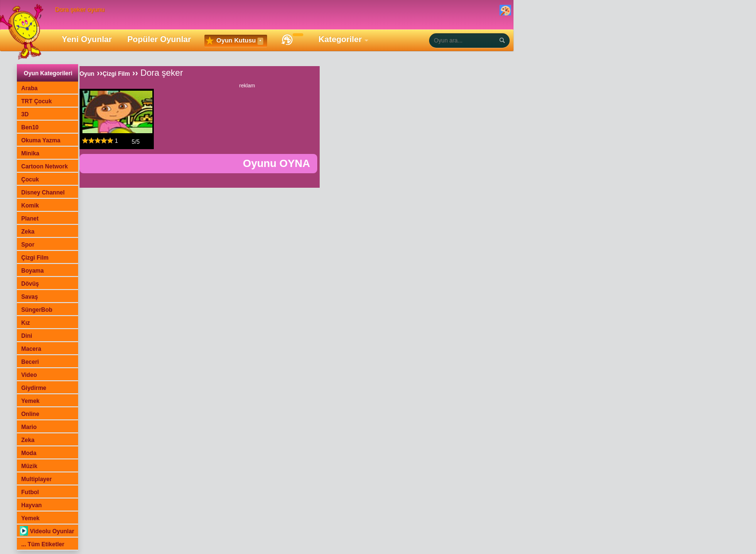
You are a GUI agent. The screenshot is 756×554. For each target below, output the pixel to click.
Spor (28, 245)
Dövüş (30, 284)
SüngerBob (37, 310)
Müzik (29, 466)
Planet (30, 219)
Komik (30, 206)
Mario (29, 427)
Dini (27, 336)
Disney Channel (43, 193)
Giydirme (34, 388)
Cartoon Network (45, 166)
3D (25, 114)
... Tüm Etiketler (43, 544)
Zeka (28, 232)
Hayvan (32, 505)
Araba (29, 88)
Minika (30, 153)
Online (30, 414)
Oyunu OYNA (277, 163)
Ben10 (30, 127)
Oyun (87, 74)
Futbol (30, 492)
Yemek (30, 401)
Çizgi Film (35, 258)
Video (29, 375)
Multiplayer (36, 479)
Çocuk (30, 180)
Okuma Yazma (41, 140)
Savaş (30, 297)
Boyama (33, 271)
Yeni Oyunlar (87, 39)
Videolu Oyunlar (47, 531)
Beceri (30, 362)
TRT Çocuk (36, 101)
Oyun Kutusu (234, 41)
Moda (29, 453)
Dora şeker (162, 73)
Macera (31, 349)
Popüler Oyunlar (159, 39)
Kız (26, 323)
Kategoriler (340, 39)
